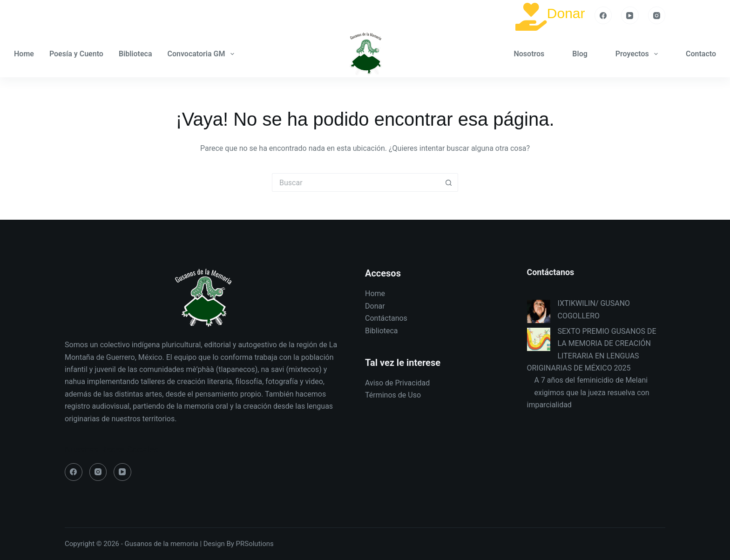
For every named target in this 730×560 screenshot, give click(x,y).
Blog (580, 54)
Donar (566, 13)
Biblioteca (135, 54)
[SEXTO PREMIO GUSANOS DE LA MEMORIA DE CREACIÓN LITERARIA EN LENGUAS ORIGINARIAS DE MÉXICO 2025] (539, 339)
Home (24, 54)
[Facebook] (603, 15)
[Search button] (449, 182)
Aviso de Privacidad (397, 383)
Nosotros (529, 54)
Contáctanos (386, 318)
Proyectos (639, 54)
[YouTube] (630, 15)
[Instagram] (657, 15)
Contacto (701, 54)
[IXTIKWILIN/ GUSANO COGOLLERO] (539, 311)
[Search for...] (356, 182)
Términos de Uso (393, 395)
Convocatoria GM (203, 54)
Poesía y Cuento (76, 54)
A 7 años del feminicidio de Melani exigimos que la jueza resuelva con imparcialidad (588, 392)
